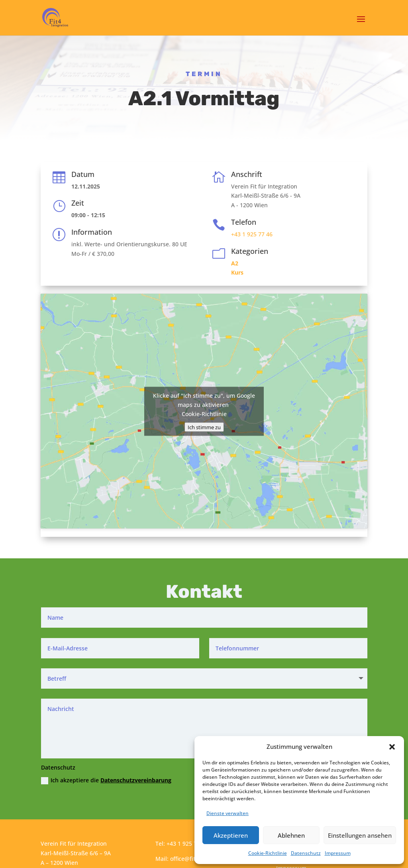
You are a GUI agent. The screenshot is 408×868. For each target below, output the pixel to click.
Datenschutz (306, 853)
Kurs (237, 272)
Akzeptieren (231, 835)
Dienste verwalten (228, 813)
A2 (235, 263)
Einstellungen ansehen (360, 835)
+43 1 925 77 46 (252, 234)
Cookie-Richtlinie (268, 853)
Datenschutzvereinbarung (136, 780)
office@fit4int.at (191, 859)
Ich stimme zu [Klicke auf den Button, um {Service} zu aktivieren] (204, 427)
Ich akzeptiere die (106, 780)
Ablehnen (291, 835)
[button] (392, 747)
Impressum (338, 853)
